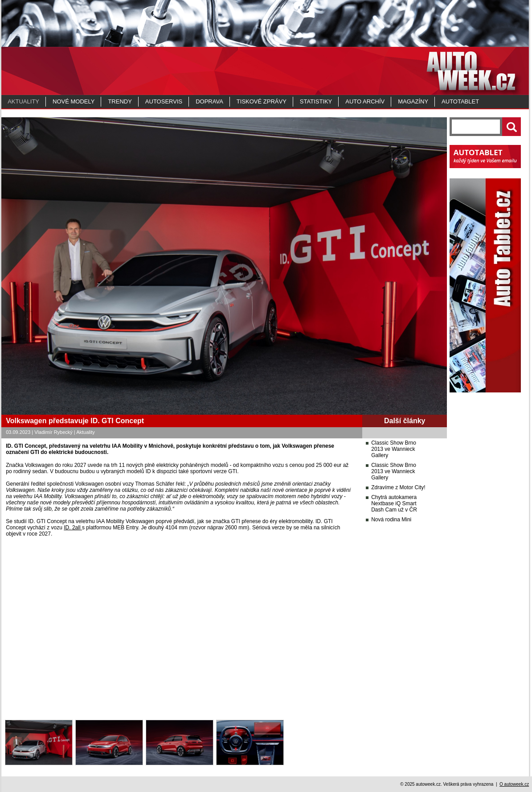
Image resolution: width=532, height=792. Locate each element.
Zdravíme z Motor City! (398, 487)
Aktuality (23, 101)
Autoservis (164, 101)
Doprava (209, 101)
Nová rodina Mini (391, 520)
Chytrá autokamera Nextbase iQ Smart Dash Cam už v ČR (394, 503)
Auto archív (365, 101)
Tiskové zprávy (262, 101)
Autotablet (460, 101)
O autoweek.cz (514, 784)
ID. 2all (73, 528)
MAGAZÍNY (413, 101)
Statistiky (316, 101)
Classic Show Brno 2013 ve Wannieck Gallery (394, 449)
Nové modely (74, 101)
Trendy (120, 101)
